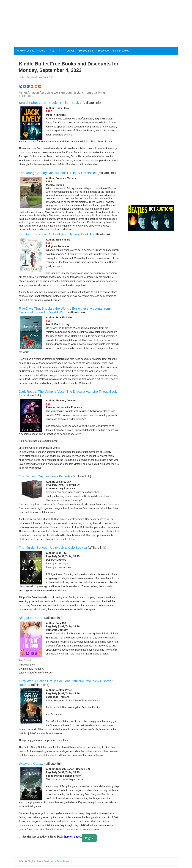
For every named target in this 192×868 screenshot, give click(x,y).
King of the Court (31, 618)
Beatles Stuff (86, 51)
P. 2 (52, 51)
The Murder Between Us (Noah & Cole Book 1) (53, 548)
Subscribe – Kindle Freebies (113, 51)
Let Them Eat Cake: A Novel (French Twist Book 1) (56, 234)
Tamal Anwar (63, 861)
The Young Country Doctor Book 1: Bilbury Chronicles (58, 173)
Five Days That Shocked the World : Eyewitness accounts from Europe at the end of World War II (64, 310)
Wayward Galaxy (31, 764)
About (71, 51)
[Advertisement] (94, 22)
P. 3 (60, 51)
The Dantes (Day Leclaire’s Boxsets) (45, 476)
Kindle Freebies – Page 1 (31, 51)
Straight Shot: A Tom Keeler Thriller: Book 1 (50, 103)
